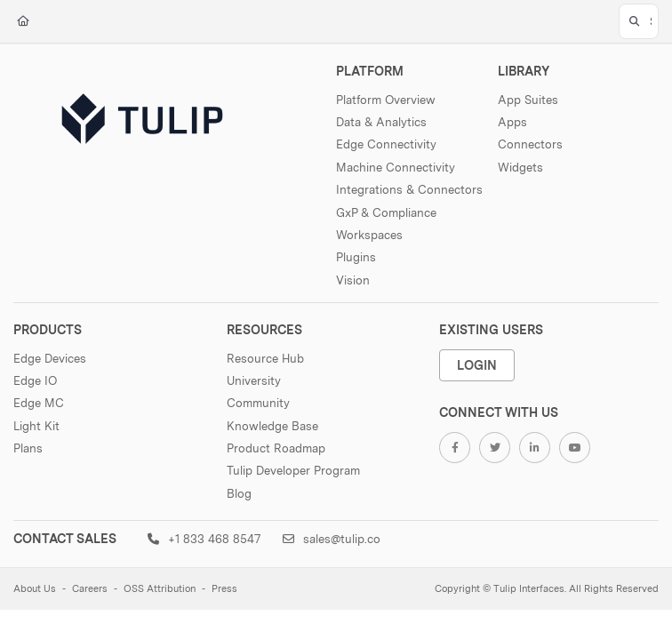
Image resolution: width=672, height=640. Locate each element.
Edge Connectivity (386, 144)
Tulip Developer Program (293, 470)
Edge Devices (50, 358)
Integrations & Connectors (409, 189)
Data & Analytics (381, 122)
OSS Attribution (160, 589)
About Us (35, 589)
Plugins (356, 257)
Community (258, 403)
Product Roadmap (276, 448)
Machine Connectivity (396, 167)
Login (477, 365)
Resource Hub (265, 358)
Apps (512, 122)
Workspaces (369, 235)
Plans (28, 448)
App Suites (528, 100)
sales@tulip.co (332, 539)
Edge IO (35, 380)
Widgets (520, 167)
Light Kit (36, 426)
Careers (90, 589)
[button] (639, 21)
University (254, 380)
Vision (353, 280)
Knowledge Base (272, 426)
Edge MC (39, 403)
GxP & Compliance (386, 212)
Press (224, 589)
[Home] (23, 22)
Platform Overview (386, 100)
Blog (239, 493)
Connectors (530, 144)
